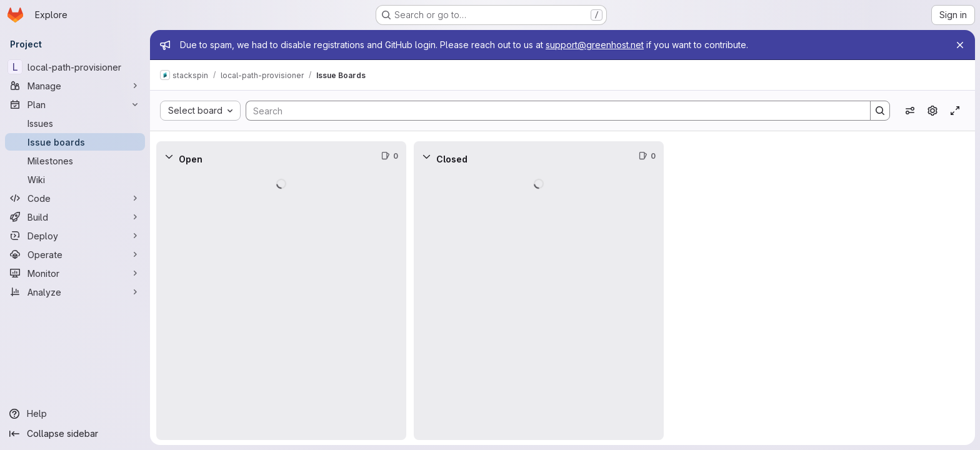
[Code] (75, 198)
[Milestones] (75, 161)
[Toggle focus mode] (955, 111)
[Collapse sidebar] (75, 434)
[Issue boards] (75, 142)
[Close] (960, 45)
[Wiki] (75, 179)
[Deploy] (75, 236)
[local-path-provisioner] (75, 67)
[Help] (75, 414)
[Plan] (75, 104)
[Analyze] (75, 292)
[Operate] (75, 254)
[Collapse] (169, 156)
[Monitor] (75, 273)
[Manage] (75, 86)
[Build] (75, 217)
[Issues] (75, 123)
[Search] (552, 111)
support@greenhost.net (595, 45)
